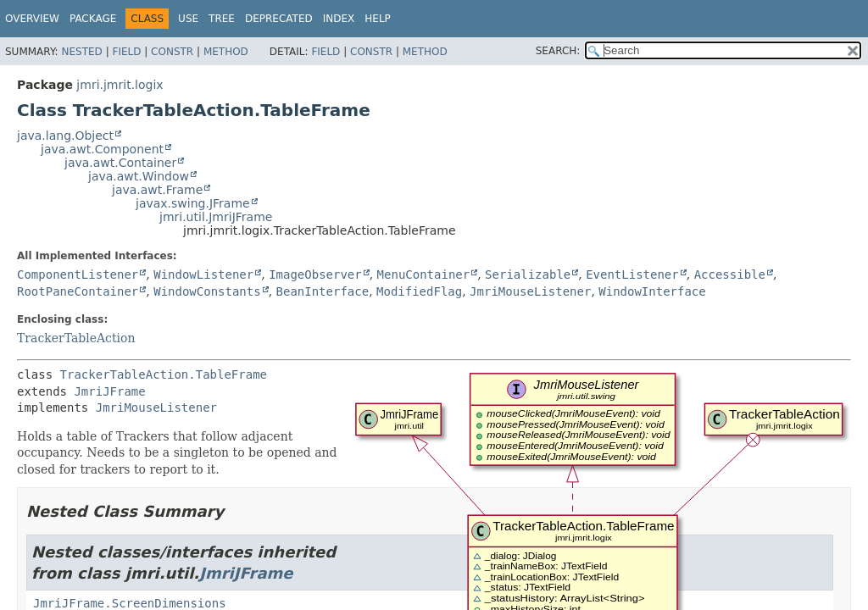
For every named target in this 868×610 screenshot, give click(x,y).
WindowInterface (652, 291)
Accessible (730, 274)
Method (226, 52)
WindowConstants (207, 291)
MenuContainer (424, 274)
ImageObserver (315, 274)
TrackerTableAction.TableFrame (164, 374)
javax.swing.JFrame (193, 203)
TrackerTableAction (76, 338)
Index (339, 19)
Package (93, 19)
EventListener (632, 274)
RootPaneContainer (78, 291)
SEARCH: (558, 51)
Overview (32, 19)
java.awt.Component (102, 149)
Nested (81, 52)
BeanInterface (323, 291)
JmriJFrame (109, 391)
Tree (222, 19)
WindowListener (203, 274)
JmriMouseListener (530, 291)
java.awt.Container (120, 163)
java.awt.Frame (157, 190)
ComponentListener (78, 274)
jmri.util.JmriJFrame (216, 217)
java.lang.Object (65, 136)
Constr (172, 52)
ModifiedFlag (419, 291)
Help (378, 19)
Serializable (528, 274)
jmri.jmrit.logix (120, 85)
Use (188, 19)
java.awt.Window (139, 176)
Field (126, 52)
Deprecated (279, 19)
